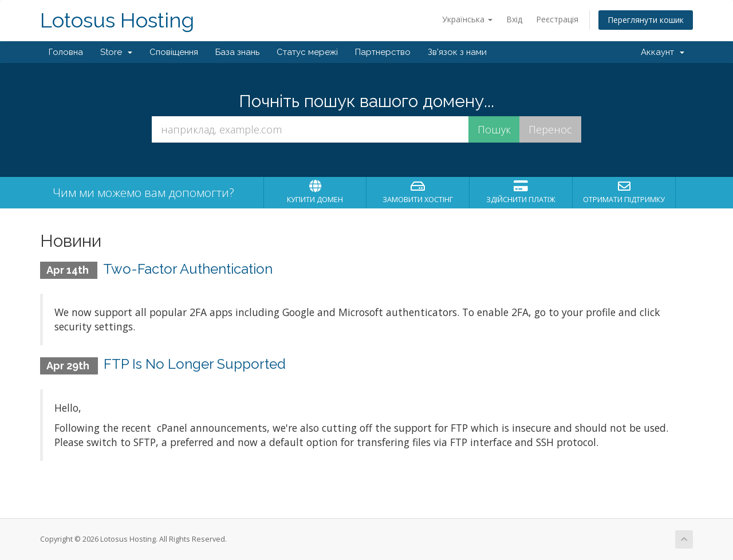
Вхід (514, 19)
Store (116, 52)
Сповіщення (174, 52)
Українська (467, 19)
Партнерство (383, 52)
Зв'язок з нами (457, 52)
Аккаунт (663, 52)
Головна (66, 52)
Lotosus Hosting (117, 20)
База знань (237, 52)
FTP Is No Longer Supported (195, 364)
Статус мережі (307, 52)
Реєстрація (557, 19)
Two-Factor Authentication (188, 269)
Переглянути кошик (646, 20)
